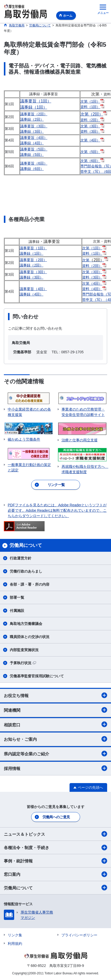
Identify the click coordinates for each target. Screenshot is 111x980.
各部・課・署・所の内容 (30, 584)
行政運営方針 (21, 558)
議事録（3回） (32, 131)
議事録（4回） (32, 143)
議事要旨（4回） (34, 138)
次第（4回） (90, 140)
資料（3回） (90, 131)
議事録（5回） (32, 155)
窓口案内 (55, 874)
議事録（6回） (32, 169)
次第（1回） (90, 101)
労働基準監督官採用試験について (37, 676)
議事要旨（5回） (34, 149)
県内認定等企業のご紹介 (55, 754)
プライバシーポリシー (79, 935)
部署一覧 (17, 597)
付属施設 (17, 611)
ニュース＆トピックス (55, 834)
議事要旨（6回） (34, 163)
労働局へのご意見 (56, 817)
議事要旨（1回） (36, 101)
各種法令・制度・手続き (55, 848)
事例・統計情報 (55, 861)
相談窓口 (55, 724)
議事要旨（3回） (34, 126)
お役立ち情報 (55, 695)
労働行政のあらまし (26, 571)
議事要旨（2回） (34, 114)
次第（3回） (90, 126)
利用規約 (15, 944)
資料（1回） (90, 107)
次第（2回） (92, 114)
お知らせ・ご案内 (55, 739)
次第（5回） (90, 152)
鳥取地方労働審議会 (26, 624)
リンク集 (15, 935)
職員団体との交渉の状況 (30, 637)
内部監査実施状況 (24, 650)
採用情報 (55, 768)
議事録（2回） (32, 119)
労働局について (55, 888)
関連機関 (55, 710)
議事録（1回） (34, 107)
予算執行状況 (23, 663)
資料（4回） (92, 289)
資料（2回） (90, 120)
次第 (93, 260)
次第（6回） (90, 161)
